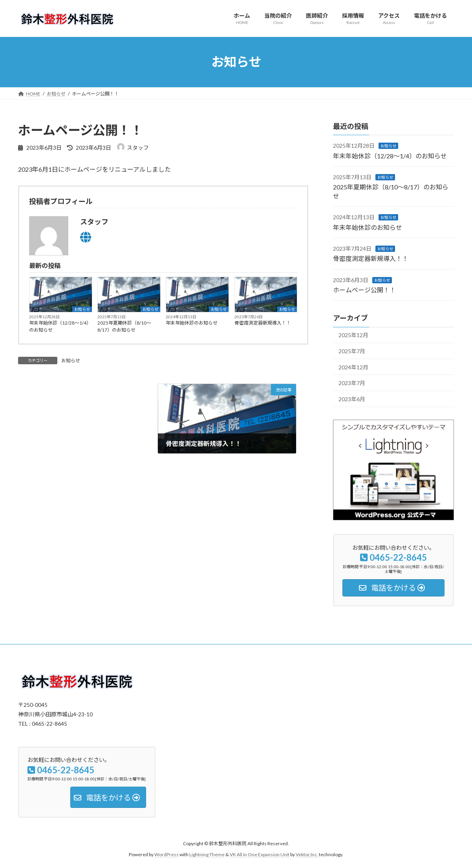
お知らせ (82, 309)
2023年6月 (352, 399)
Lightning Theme (207, 854)
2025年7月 (352, 351)
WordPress (166, 854)
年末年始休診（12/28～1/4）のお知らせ (60, 326)
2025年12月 (353, 335)
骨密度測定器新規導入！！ (263, 323)
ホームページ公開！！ (364, 290)
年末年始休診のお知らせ (192, 323)
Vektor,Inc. (307, 854)
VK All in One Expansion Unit (260, 854)
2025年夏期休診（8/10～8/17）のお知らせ (124, 326)
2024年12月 (353, 367)
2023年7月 (352, 383)
